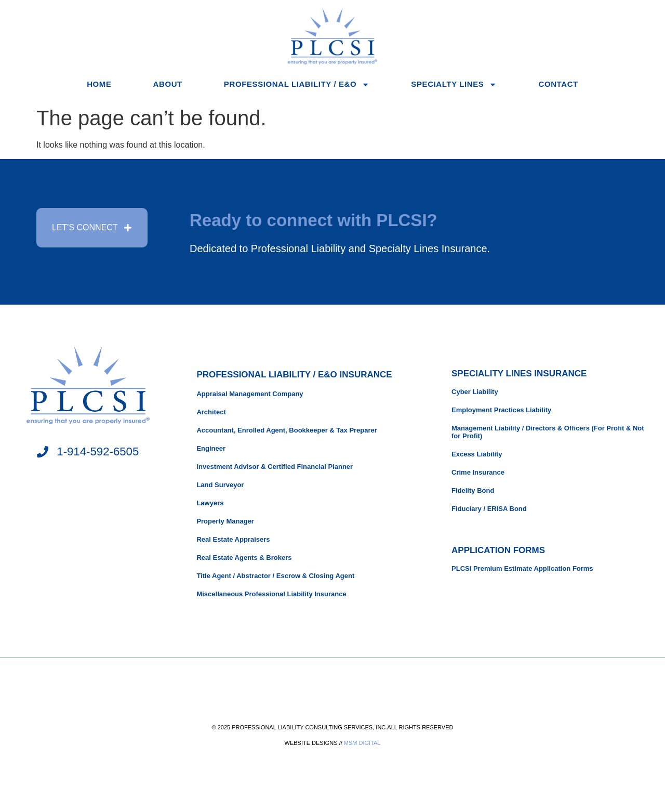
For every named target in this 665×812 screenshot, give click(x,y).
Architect (211, 412)
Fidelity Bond (473, 490)
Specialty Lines (454, 84)
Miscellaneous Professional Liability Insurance (271, 594)
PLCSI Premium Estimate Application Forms (522, 568)
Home (99, 84)
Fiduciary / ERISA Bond (489, 509)
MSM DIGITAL (362, 743)
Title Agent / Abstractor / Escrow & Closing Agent (275, 576)
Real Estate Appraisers (233, 539)
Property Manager (225, 521)
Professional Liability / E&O (297, 84)
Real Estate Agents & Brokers (244, 558)
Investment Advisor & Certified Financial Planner (275, 467)
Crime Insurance (478, 472)
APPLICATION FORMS (498, 550)
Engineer (211, 448)
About (168, 84)
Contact (558, 84)
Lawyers (210, 503)
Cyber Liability (475, 392)
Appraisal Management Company (250, 394)
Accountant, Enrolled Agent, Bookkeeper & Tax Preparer (287, 430)
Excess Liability (477, 454)
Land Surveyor (220, 485)
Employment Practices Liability (501, 410)
